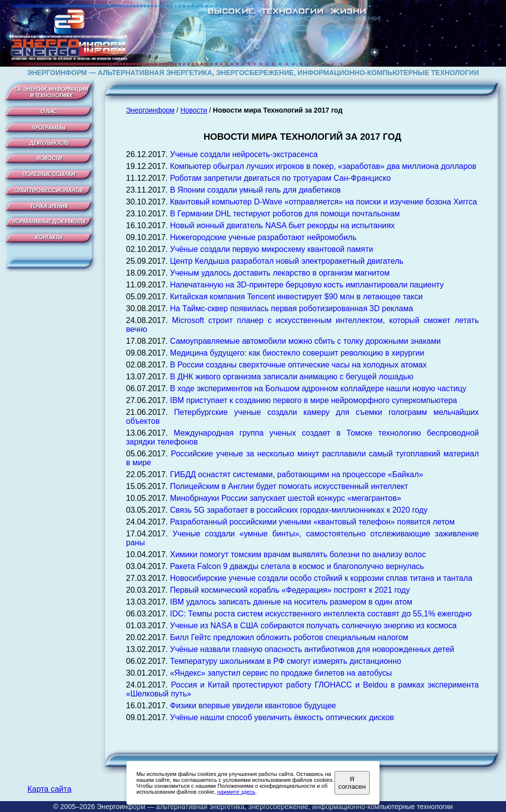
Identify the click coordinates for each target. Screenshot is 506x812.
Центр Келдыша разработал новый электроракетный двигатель (287, 261)
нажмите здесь (236, 792)
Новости (194, 110)
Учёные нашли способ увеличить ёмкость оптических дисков (282, 717)
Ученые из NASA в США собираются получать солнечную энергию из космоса (313, 626)
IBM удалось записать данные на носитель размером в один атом (291, 602)
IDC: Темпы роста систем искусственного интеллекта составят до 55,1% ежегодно (321, 614)
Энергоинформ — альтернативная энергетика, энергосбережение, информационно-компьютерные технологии (275, 807)
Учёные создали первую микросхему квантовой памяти (272, 249)
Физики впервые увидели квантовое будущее (253, 706)
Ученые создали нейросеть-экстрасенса (244, 154)
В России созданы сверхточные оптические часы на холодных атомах (298, 365)
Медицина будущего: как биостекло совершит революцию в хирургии (297, 353)
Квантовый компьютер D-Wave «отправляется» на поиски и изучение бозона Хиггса (323, 202)
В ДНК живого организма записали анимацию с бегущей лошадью (292, 377)
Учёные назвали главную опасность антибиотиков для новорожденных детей (312, 649)
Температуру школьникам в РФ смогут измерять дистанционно (286, 661)
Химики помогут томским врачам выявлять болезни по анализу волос (298, 554)
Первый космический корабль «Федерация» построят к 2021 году (290, 590)
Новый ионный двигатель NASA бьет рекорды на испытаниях (282, 225)
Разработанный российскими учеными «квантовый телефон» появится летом (312, 522)
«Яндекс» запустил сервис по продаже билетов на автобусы (281, 673)
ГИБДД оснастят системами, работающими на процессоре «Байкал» (297, 474)
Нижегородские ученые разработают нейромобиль (263, 237)
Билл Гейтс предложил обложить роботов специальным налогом (289, 637)
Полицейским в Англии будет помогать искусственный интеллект (289, 486)
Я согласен (352, 783)
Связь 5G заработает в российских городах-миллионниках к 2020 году (299, 510)
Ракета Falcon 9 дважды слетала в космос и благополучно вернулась (297, 566)
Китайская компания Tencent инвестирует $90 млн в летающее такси (296, 297)
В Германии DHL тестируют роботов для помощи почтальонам (285, 214)
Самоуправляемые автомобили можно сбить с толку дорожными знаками (305, 341)
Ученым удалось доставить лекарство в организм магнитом (280, 273)
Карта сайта (49, 789)
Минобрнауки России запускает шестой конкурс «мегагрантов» (286, 498)
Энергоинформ (150, 110)
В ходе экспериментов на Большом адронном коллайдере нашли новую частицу (318, 388)
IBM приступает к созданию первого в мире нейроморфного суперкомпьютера (314, 400)
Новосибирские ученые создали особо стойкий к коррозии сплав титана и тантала (321, 578)
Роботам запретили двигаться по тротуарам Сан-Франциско (280, 178)
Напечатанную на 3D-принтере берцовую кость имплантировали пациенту (307, 285)
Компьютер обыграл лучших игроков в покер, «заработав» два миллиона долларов (323, 166)
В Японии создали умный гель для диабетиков (255, 190)
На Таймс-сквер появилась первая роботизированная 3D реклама (292, 308)
